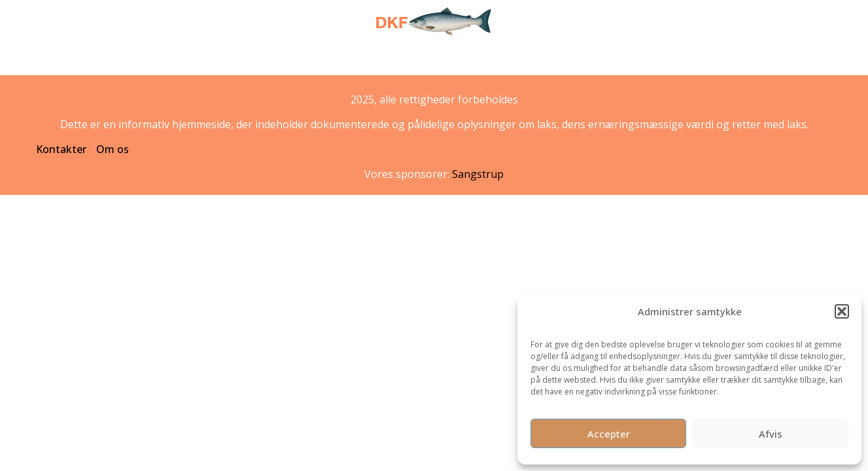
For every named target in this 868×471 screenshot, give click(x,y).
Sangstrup (478, 174)
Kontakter (61, 149)
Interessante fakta (495, 68)
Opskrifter (576, 68)
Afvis (771, 434)
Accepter (609, 434)
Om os (113, 149)
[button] (842, 311)
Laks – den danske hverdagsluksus (352, 68)
